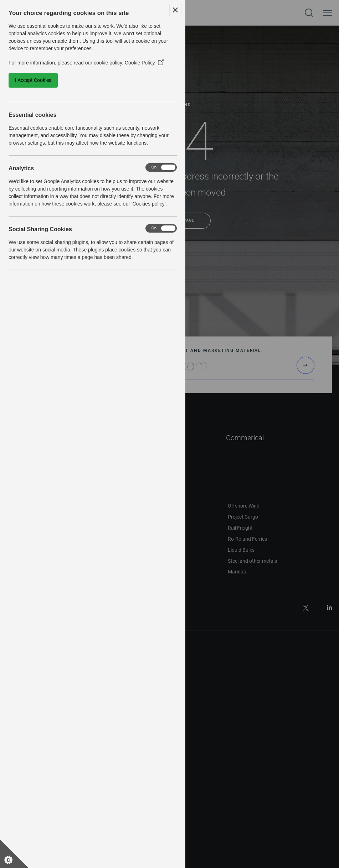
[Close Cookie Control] (175, 10)
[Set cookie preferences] (14, 854)
